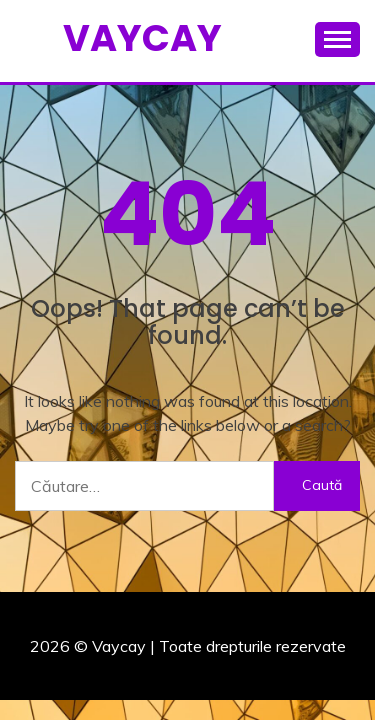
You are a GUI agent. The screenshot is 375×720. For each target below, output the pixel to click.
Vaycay (142, 38)
